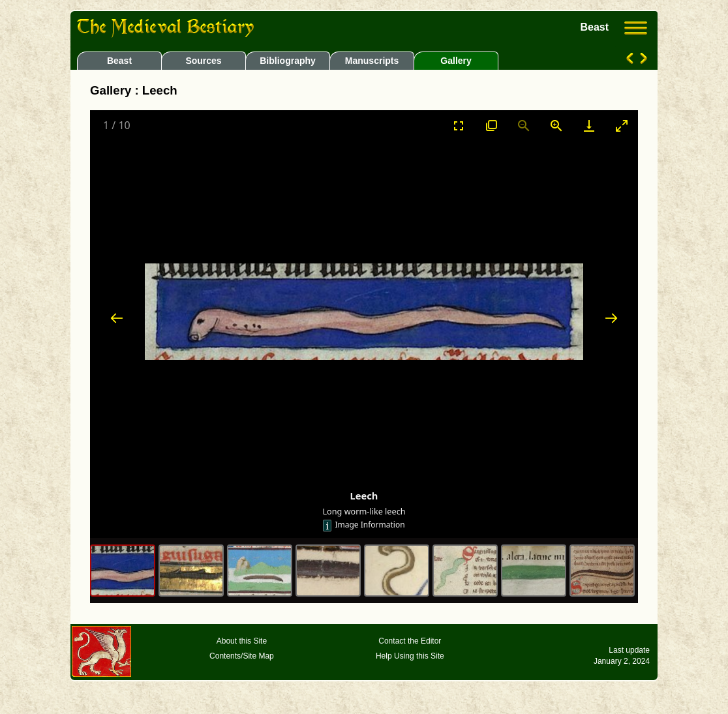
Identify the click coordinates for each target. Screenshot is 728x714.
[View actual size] (491, 126)
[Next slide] (611, 318)
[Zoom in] (556, 126)
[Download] (589, 126)
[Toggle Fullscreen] (459, 126)
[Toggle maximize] (622, 126)
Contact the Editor (410, 641)
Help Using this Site (410, 656)
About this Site (242, 641)
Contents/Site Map (242, 656)
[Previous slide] (117, 318)
